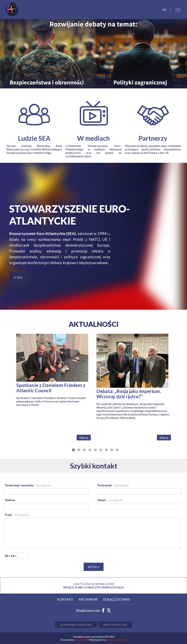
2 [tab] (79, 452)
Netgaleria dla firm (117, 640)
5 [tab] (95, 452)
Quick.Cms (81, 640)
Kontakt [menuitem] (65, 599)
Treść (17, 515)
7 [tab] (106, 452)
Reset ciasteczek (115, 625)
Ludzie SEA (34, 138)
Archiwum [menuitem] (88, 599)
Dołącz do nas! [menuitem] (116, 599)
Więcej (84, 438)
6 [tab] (101, 452)
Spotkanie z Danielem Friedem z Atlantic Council (51, 388)
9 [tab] (117, 452)
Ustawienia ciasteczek (76, 625)
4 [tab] (90, 452)
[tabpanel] (54, 389)
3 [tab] (84, 452)
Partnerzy (153, 138)
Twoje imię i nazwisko (28, 485)
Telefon (10, 500)
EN (165, 10)
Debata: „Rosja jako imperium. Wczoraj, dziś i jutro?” (129, 394)
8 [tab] (112, 452)
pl (159, 10)
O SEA (18, 277)
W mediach (93, 138)
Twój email (113, 485)
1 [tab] (73, 452)
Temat (110, 500)
